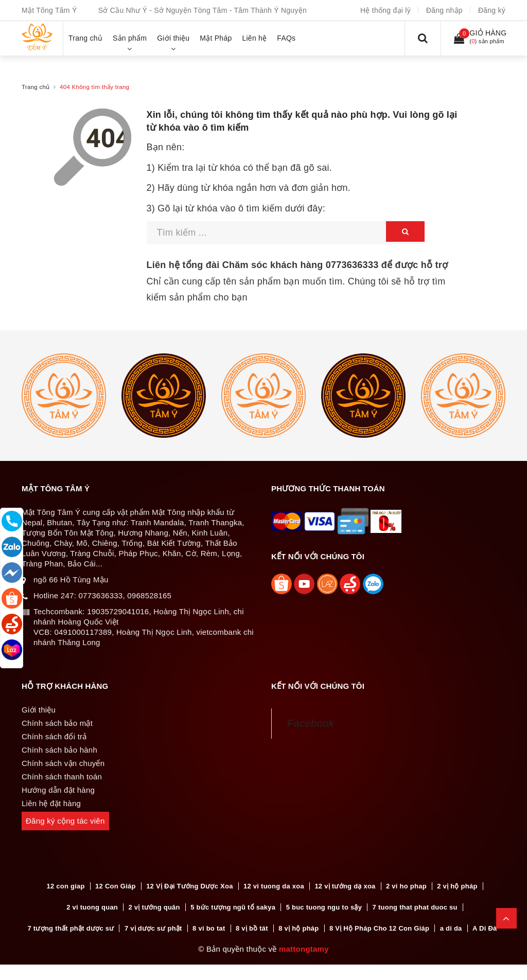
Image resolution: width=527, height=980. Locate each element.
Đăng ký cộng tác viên (65, 821)
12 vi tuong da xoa (274, 886)
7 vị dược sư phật (153, 928)
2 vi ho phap (406, 886)
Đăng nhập (444, 10)
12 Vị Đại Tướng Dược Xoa (189, 886)
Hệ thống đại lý (385, 10)
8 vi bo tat (209, 928)
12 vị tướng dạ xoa (345, 886)
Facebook (311, 723)
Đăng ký (492, 10)
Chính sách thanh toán (62, 777)
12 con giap (65, 886)
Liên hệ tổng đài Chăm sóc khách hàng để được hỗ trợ (297, 265)
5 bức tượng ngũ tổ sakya (233, 907)
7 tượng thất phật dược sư (71, 928)
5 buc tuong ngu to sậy (324, 907)
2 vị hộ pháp (457, 886)
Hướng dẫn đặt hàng (58, 790)
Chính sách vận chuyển (63, 763)
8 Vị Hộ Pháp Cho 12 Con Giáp (379, 928)
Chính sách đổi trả (54, 736)
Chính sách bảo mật (57, 723)
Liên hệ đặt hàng (51, 803)
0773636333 (352, 265)
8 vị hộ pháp (298, 928)
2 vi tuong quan (92, 907)
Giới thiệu (39, 710)
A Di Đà (485, 928)
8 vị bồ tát (252, 928)
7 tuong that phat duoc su (415, 907)
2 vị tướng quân (154, 907)
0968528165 (149, 595)
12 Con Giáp (116, 886)
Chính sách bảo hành (59, 750)
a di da (451, 928)
